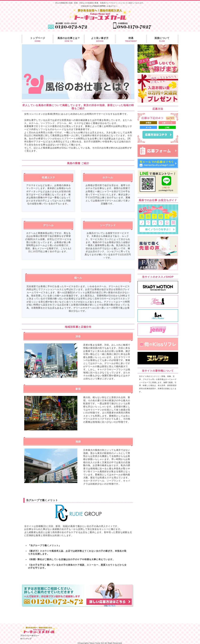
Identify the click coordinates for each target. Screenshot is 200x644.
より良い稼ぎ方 (100, 40)
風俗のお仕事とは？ (69, 40)
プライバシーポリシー (30, 636)
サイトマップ (26, 639)
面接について (162, 40)
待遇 (131, 40)
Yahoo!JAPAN (99, 6)
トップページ (38, 40)
